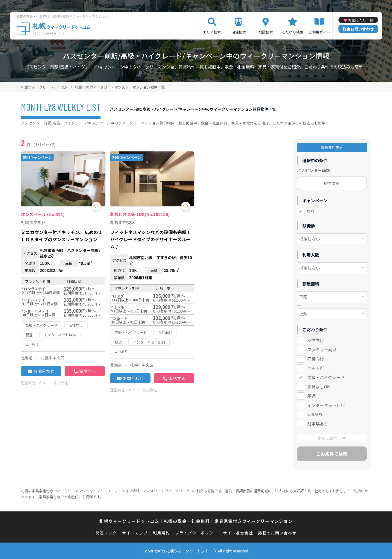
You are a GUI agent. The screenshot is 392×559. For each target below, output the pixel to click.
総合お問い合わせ (358, 29)
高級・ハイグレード (326, 377)
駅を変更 (332, 183)
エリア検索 (212, 32)
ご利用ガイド (319, 32)
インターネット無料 (326, 405)
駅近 (312, 396)
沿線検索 (239, 32)
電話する (87, 371)
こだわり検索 (293, 32)
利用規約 (161, 533)
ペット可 (316, 368)
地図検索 (266, 32)
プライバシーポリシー (196, 533)
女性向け (316, 340)
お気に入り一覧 (361, 20)
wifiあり (315, 414)
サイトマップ (135, 533)
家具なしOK (319, 387)
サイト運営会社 (238, 533)
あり (311, 211)
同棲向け (316, 359)
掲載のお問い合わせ (277, 533)
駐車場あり (318, 424)
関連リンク (106, 533)
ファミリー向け (322, 350)
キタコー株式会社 (53, 383)
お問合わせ (44, 371)
